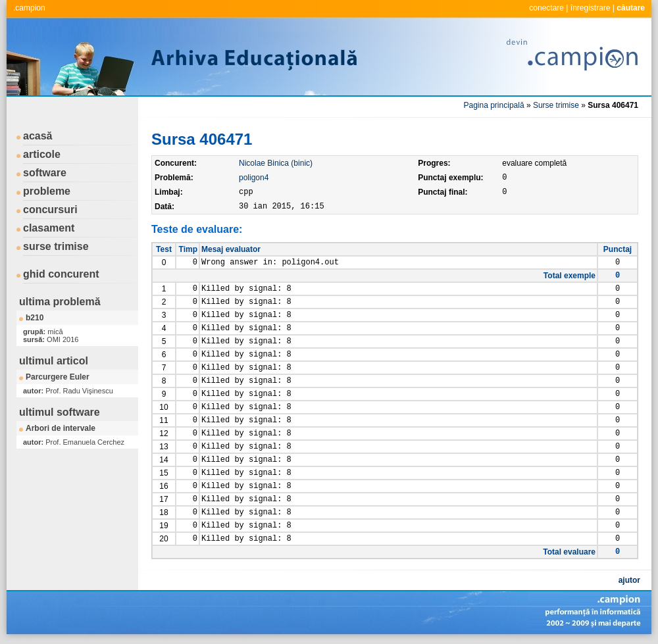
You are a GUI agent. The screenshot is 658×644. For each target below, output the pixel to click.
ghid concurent (61, 274)
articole (42, 154)
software (45, 173)
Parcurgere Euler (58, 377)
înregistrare (591, 8)
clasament (49, 228)
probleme (47, 191)
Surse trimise (556, 105)
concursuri (50, 210)
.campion (29, 8)
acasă (38, 136)
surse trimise (56, 246)
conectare (546, 8)
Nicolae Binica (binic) (276, 163)
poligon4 (254, 178)
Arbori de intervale (61, 428)
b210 (35, 318)
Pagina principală (494, 105)
